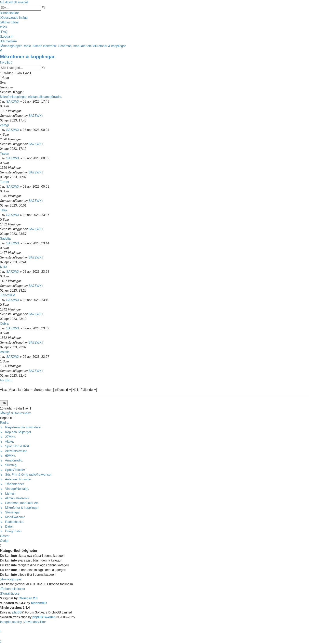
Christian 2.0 (28, 598)
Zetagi (4, 125)
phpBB (17, 612)
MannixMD (39, 603)
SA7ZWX (13, 101)
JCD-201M (7, 295)
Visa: (17, 390)
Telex (4, 210)
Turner (5, 182)
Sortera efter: (53, 390)
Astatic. (5, 352)
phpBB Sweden (44, 617)
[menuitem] (14, 18)
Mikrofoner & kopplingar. (28, 57)
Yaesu (4, 153)
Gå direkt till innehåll (14, 2)
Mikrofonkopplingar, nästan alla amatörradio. (31, 97)
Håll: (84, 390)
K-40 (3, 267)
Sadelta (5, 239)
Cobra (4, 324)
